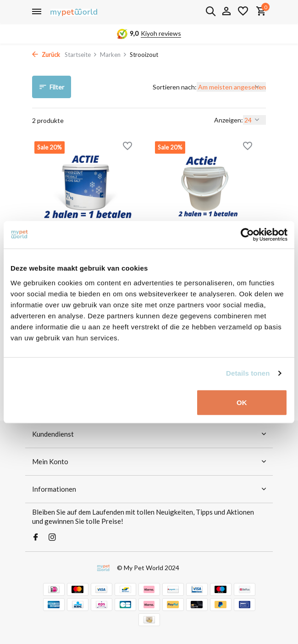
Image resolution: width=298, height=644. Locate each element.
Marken (113, 55)
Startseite (81, 55)
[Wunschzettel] (243, 11)
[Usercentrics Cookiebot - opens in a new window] (247, 235)
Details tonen (248, 373)
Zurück (46, 55)
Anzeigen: (229, 120)
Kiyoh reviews (161, 33)
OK (242, 402)
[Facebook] (36, 538)
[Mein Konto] (226, 11)
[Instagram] (52, 538)
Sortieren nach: (175, 87)
